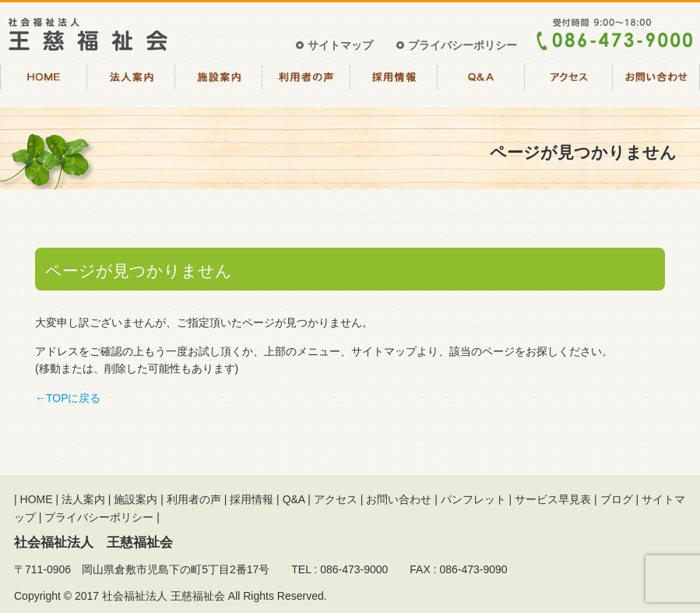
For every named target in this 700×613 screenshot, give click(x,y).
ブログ (617, 499)
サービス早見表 (553, 499)
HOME (44, 84)
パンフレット (473, 499)
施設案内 (219, 84)
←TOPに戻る (68, 398)
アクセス (568, 84)
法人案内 (131, 84)
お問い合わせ (656, 84)
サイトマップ (340, 45)
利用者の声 (306, 84)
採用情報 (394, 84)
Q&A (481, 84)
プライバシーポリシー (463, 45)
